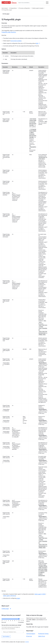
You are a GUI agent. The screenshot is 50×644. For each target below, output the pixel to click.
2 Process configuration (24, 8)
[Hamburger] (47, 3)
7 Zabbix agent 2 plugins (38, 8)
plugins (18, 598)
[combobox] (31, 3)
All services (29, 636)
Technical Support (31, 634)
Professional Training (43, 634)
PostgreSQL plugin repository (9, 32)
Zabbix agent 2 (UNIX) (40, 594)
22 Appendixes (13, 8)
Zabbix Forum (42, 636)
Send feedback (6, 637)
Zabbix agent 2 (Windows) (10, 596)
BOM (37, 43)
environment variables (16, 41)
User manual (5, 8)
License (27, 642)
